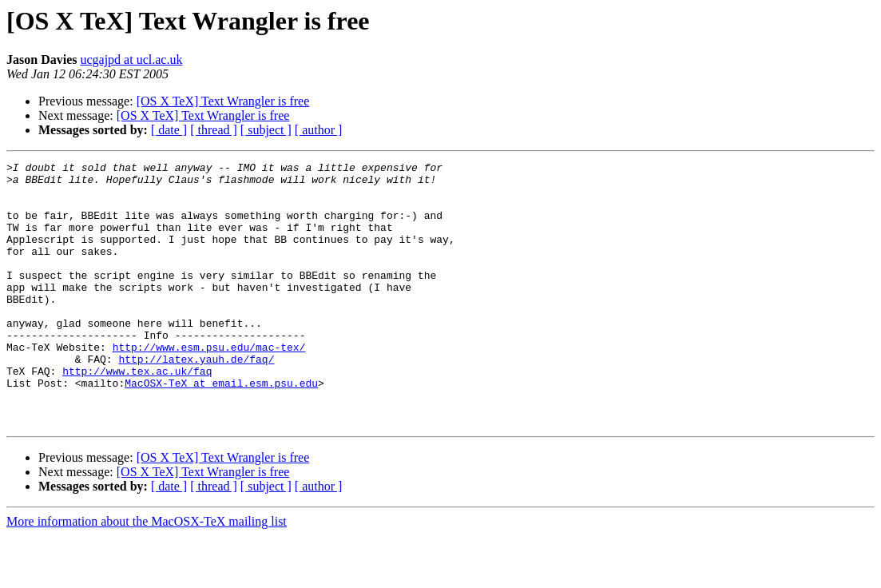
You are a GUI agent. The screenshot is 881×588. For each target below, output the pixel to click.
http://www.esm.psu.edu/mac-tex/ (209, 385)
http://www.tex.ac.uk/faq (137, 414)
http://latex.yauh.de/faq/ (196, 399)
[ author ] (319, 130)
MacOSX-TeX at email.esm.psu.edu (221, 428)
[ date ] (169, 130)
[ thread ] (214, 130)
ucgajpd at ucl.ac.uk (131, 60)
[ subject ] (266, 130)
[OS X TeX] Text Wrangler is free (223, 101)
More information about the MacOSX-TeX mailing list (147, 574)
